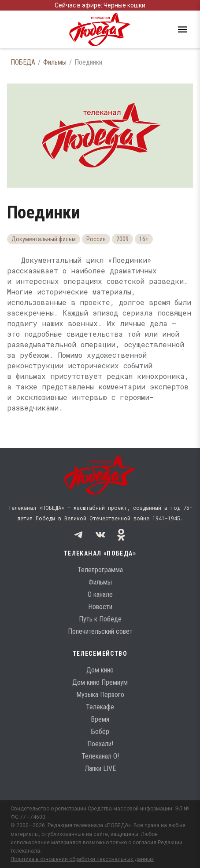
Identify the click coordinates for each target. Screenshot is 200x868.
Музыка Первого (100, 695)
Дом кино (100, 670)
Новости (100, 607)
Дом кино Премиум (100, 682)
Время (100, 719)
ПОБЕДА (23, 62)
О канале (100, 594)
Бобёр (100, 732)
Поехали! (100, 744)
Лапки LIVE (100, 768)
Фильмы (55, 62)
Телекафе (100, 707)
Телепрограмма (100, 570)
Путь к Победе (100, 619)
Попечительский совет (100, 631)
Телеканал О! (100, 756)
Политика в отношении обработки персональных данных (82, 859)
